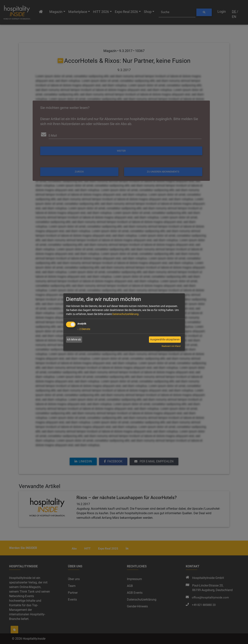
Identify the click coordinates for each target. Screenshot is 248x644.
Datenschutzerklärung (125, 314)
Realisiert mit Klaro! (171, 346)
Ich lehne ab (74, 339)
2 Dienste (84, 329)
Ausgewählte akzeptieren (165, 339)
